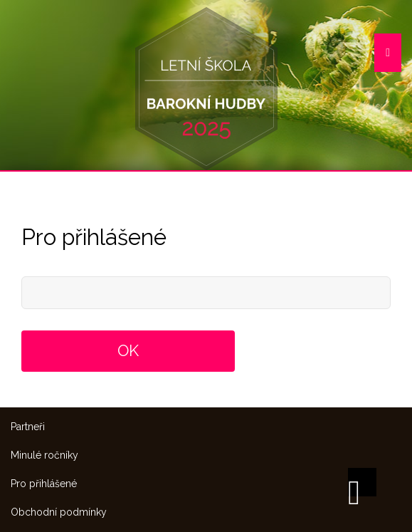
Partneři (28, 427)
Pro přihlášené (44, 484)
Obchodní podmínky (59, 512)
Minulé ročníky (44, 455)
